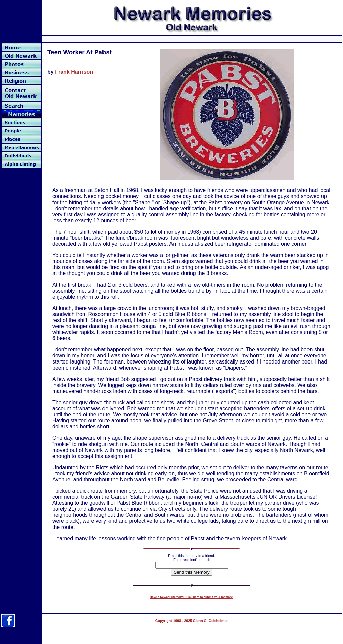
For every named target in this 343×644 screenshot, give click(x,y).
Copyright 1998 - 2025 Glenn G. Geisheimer (192, 621)
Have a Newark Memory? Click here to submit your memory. (192, 597)
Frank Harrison (74, 72)
